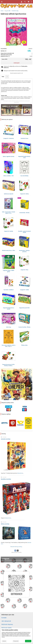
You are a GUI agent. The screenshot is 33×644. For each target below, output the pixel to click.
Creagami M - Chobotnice (9, 138)
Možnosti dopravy (7, 624)
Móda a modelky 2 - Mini (9, 176)
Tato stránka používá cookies (10, 630)
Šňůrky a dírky (24, 345)
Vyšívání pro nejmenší (9, 194)
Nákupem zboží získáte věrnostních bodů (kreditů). (16, 71)
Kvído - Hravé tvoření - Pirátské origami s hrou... (9, 213)
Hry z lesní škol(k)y (24, 176)
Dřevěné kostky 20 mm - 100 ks (9, 250)
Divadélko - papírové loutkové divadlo (24, 232)
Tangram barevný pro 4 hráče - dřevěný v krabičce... (9, 365)
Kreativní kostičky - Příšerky (24, 327)
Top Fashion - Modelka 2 (9, 290)
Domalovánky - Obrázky (24, 213)
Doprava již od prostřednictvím (16, 67)
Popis (3, 77)
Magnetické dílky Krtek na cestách (9, 308)
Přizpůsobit (16, 641)
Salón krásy (9, 327)
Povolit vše (28, 641)
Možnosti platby (7, 628)
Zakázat (4, 641)
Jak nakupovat (6, 621)
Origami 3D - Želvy (24, 270)
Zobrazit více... (21, 473)
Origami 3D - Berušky (9, 231)
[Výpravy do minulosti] (16, 110)
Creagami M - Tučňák (24, 290)
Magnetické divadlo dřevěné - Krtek (24, 157)
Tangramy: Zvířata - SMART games (9, 271)
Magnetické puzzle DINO (24, 308)
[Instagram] (16, 583)
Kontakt (4, 618)
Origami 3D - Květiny (24, 194)
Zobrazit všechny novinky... (17, 547)
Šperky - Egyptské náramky (9, 156)
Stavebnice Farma (24, 138)
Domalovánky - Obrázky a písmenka (24, 251)
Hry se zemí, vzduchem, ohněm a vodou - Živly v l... (9, 346)
